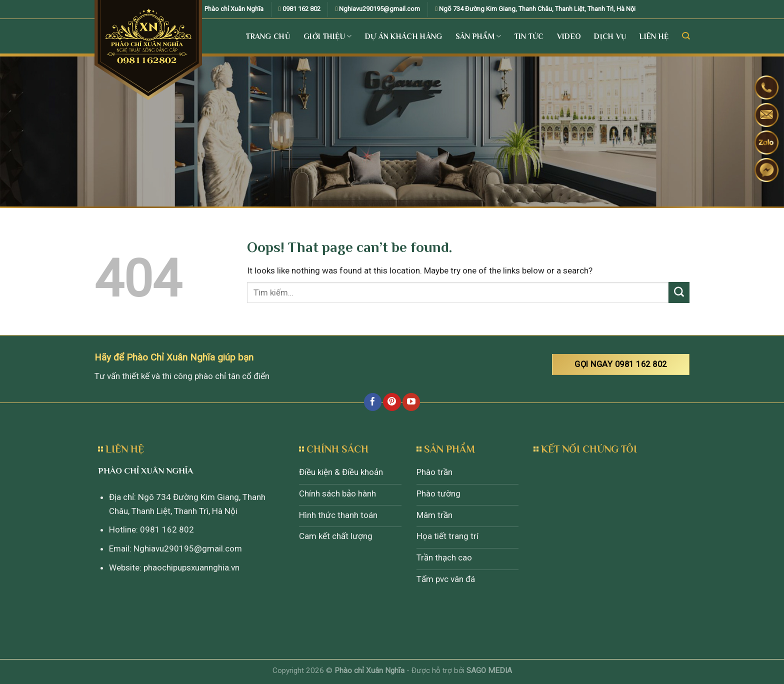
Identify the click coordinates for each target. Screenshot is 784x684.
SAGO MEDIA (489, 670)
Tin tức (529, 36)
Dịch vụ (610, 36)
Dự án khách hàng (404, 36)
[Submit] (679, 292)
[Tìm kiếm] (686, 36)
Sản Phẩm (478, 36)
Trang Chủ (268, 36)
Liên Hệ (654, 36)
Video (569, 36)
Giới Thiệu (328, 36)
